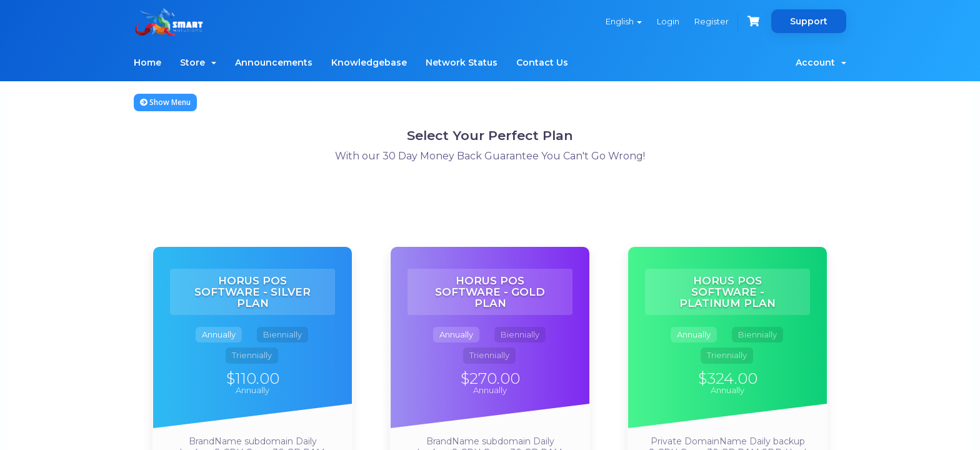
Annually (219, 334)
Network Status (462, 62)
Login (668, 21)
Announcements (274, 62)
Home (147, 62)
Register (712, 21)
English (624, 21)
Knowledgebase (369, 62)
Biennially (282, 334)
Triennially (252, 355)
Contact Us (542, 62)
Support (809, 21)
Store (198, 62)
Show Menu (165, 102)
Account (821, 62)
